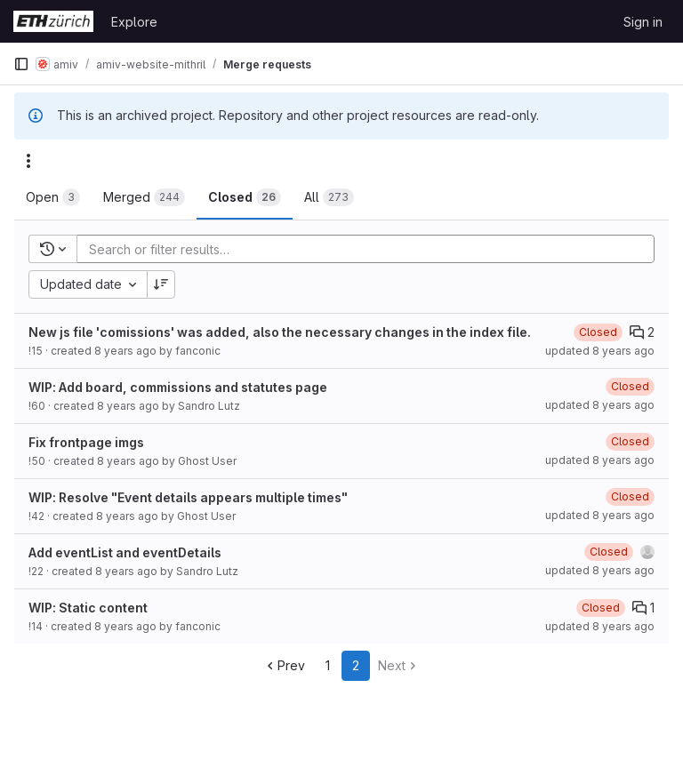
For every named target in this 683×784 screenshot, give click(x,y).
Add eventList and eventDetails (125, 552)
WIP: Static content (88, 608)
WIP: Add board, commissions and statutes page (178, 387)
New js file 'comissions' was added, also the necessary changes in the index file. (280, 332)
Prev (284, 665)
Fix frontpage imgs (86, 442)
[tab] (53, 197)
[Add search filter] (371, 249)
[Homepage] (53, 21)
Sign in (643, 22)
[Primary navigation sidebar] (21, 64)
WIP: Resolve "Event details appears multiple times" (188, 497)
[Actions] (28, 161)
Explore (134, 22)
